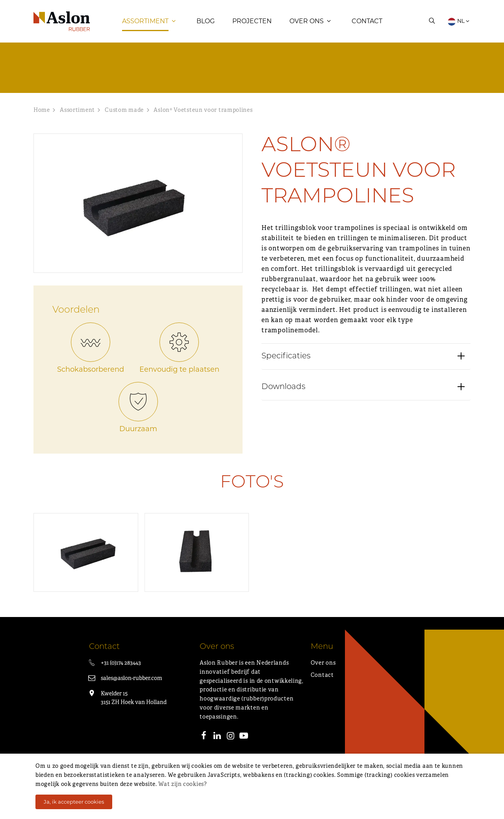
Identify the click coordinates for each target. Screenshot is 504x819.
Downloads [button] (283, 400)
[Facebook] (204, 745)
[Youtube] (244, 745)
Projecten (252, 25)
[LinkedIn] (217, 745)
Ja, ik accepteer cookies (74, 802)
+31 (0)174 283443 (121, 671)
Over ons (307, 25)
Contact (367, 25)
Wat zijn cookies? (183, 784)
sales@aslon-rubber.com (132, 687)
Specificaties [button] (286, 370)
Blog (206, 25)
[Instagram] (231, 745)
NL (459, 26)
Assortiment (145, 25)
